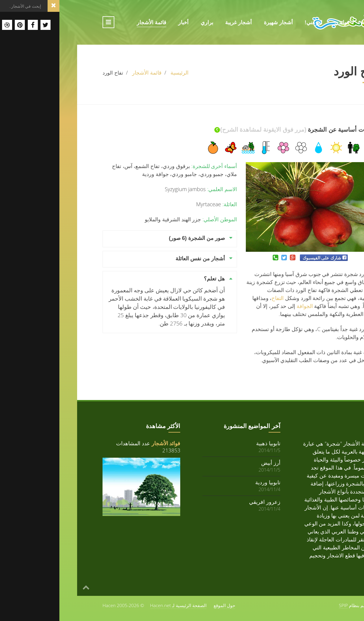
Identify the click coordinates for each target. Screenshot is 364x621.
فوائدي (283, 22)
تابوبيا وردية (208, 482)
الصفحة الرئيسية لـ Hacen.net (119, 605)
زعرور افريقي (205, 502)
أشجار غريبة (179, 22)
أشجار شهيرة (219, 22)
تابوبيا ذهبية (209, 443)
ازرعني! (254, 22)
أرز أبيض (211, 463)
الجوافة (245, 306)
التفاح (218, 298)
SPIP (284, 605)
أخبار (124, 22)
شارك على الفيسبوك (263, 258)
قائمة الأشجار (92, 22)
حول (315, 35)
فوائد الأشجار (107, 443)
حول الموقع (165, 605)
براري (148, 22)
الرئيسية (311, 22)
